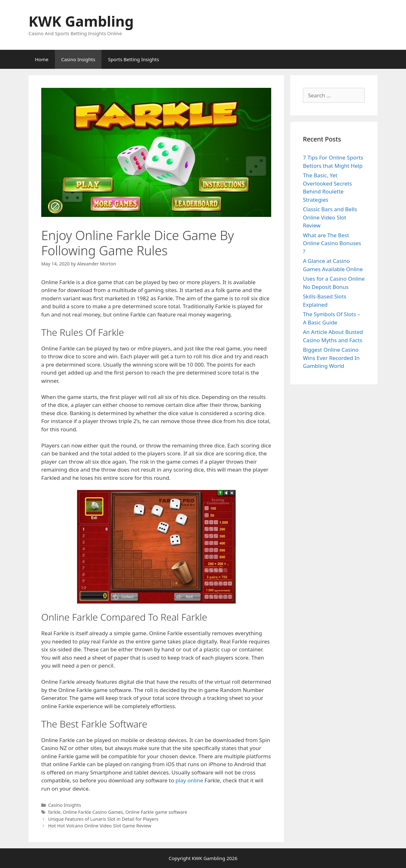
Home (42, 59)
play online (189, 780)
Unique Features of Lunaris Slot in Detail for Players (103, 819)
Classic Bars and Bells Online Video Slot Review (330, 217)
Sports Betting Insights (133, 59)
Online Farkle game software (156, 812)
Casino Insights (78, 59)
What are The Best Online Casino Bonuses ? (332, 243)
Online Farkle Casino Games (93, 812)
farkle (54, 812)
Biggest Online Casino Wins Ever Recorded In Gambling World (331, 358)
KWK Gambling (81, 21)
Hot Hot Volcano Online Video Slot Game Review (100, 826)
